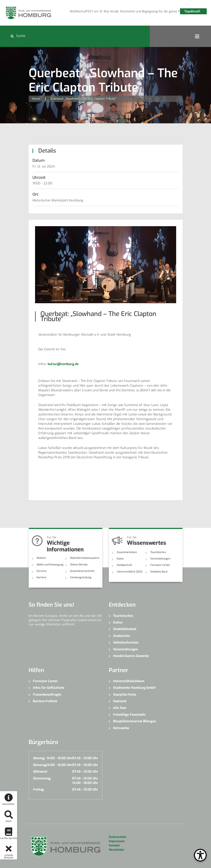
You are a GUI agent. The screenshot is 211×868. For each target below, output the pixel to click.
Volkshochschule (126, 642)
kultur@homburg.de (63, 364)
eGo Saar (120, 708)
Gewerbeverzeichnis (82, 571)
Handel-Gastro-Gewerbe (131, 656)
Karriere (41, 577)
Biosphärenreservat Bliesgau (135, 721)
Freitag (38, 789)
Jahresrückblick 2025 (129, 571)
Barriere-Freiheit (45, 701)
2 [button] (117, 12)
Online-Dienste (79, 564)
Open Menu (197, 36)
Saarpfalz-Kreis (125, 694)
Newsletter (117, 850)
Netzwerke (121, 728)
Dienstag (40, 765)
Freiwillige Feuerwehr (129, 714)
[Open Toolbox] (200, 855)
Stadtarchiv (122, 636)
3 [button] (123, 12)
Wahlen (41, 558)
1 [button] (111, 12)
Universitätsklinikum (129, 681)
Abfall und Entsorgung (50, 564)
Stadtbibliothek (125, 629)
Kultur (120, 559)
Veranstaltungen (160, 559)
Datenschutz (117, 837)
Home (36, 99)
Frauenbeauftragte (47, 694)
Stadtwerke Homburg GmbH (134, 688)
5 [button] (136, 12)
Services (41, 571)
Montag (39, 758)
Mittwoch (40, 772)
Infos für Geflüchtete (49, 688)
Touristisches (158, 552)
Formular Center (160, 565)
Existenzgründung (81, 577)
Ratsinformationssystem (84, 558)
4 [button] (130, 12)
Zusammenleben (127, 552)
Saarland (120, 701)
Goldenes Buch (159, 571)
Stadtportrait (124, 565)
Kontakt (114, 845)
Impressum (117, 841)
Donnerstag (42, 778)
